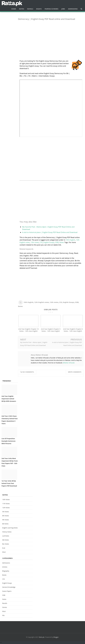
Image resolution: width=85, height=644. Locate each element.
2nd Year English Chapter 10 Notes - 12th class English (28, 330)
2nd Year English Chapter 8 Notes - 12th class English (73, 330)
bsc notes (6, 544)
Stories (5, 608)
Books (4, 575)
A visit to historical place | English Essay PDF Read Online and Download (50, 232)
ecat (4, 548)
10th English (70, 240)
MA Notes (6, 540)
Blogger (56, 638)
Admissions (6, 563)
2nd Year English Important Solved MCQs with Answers (9, 399)
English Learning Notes (10, 528)
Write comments (75, 372)
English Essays (49, 242)
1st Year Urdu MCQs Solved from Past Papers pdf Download (9, 484)
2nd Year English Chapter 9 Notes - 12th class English (51, 330)
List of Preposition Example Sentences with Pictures (8, 441)
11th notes (6, 504)
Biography (6, 571)
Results (5, 604)
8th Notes (6, 516)
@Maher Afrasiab (69, 363)
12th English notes (42, 302)
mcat (4, 552)
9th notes (6, 520)
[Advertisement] (51, 36)
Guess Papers (7, 592)
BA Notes (5, 524)
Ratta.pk (42, 638)
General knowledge (9, 588)
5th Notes (6, 512)
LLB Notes (6, 536)
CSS (41, 242)
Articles (5, 567)
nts (3, 616)
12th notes (35, 242)
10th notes (6, 500)
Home (14, 9)
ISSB (57, 242)
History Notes (7, 532)
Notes (62, 242)
